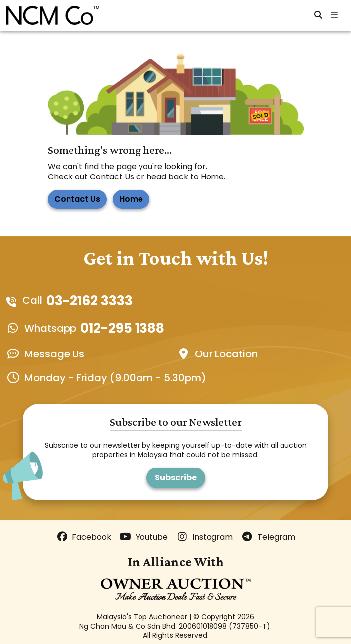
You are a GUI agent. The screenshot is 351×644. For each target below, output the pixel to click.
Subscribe (176, 478)
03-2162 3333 (89, 301)
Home (131, 199)
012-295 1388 (122, 328)
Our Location (226, 354)
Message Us (54, 354)
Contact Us (77, 199)
